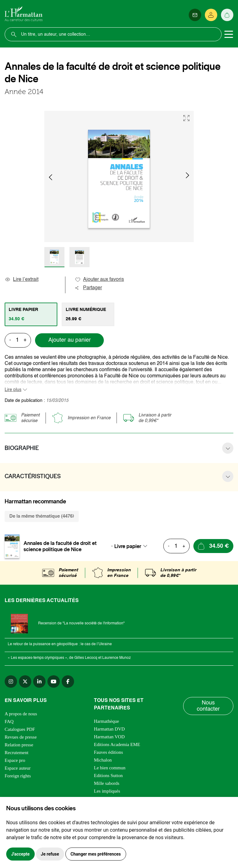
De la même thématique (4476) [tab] (42, 516)
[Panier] (227, 15)
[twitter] (25, 681)
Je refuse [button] (50, 854)
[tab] (31, 314)
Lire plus (13, 390)
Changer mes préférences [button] (96, 854)
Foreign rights (18, 776)
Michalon (103, 760)
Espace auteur (18, 768)
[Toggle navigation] (229, 34)
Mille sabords (107, 783)
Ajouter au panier (70, 340)
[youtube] (54, 681)
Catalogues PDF (20, 729)
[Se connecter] (211, 15)
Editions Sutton (108, 776)
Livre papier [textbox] (128, 546)
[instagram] (11, 681)
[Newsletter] (195, 15)
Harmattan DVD (109, 729)
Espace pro (15, 760)
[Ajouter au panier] (213, 546)
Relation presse (19, 745)
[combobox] (133, 546)
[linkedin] (39, 681)
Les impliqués (107, 791)
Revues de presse (21, 737)
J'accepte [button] (20, 854)
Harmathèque (106, 721)
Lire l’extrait (22, 280)
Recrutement (17, 753)
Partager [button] (88, 288)
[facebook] (68, 681)
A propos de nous (21, 714)
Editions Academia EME (117, 744)
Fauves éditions (108, 752)
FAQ (9, 722)
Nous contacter (208, 706)
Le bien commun (110, 768)
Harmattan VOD (109, 737)
